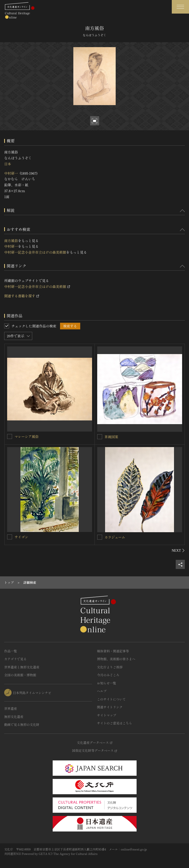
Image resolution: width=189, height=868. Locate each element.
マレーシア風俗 (27, 436)
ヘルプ (102, 691)
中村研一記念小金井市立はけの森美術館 (35, 252)
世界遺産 (11, 708)
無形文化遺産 (14, 717)
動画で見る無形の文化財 (22, 725)
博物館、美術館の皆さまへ (116, 659)
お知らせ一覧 (107, 683)
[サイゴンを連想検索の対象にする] (10, 537)
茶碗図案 (111, 437)
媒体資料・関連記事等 (113, 651)
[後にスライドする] (178, 550)
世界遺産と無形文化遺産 (22, 667)
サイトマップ (107, 715)
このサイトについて (111, 699)
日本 (8, 164)
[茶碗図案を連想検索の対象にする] (100, 437)
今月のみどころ (108, 675)
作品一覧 (11, 651)
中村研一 (11, 173)
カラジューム (115, 537)
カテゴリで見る (15, 659)
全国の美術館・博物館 (20, 675)
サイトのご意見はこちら (115, 723)
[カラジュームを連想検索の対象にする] (100, 537)
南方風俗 (11, 241)
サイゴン (21, 537)
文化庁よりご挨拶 (110, 667)
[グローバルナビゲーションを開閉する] (180, 7)
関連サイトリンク (110, 707)
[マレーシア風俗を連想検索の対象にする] (10, 436)
